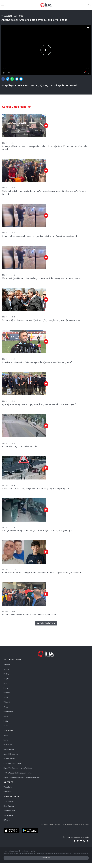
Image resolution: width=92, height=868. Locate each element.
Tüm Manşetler (9, 811)
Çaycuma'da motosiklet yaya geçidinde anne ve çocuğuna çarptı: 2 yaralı (36, 489)
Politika (6, 674)
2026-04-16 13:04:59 (9, 611)
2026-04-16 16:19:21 (9, 275)
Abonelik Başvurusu (11, 754)
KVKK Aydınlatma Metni (12, 763)
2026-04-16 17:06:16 (9, 143)
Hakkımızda (8, 745)
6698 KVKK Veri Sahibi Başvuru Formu (18, 773)
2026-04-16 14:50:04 (9, 443)
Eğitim (6, 721)
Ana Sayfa (7, 664)
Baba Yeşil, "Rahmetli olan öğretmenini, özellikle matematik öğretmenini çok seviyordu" (42, 573)
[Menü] (3, 5)
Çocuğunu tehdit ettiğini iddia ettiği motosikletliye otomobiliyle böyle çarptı (37, 530)
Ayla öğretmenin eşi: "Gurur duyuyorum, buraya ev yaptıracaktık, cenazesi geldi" (39, 404)
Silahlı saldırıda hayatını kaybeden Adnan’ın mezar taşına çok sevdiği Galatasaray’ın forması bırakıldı (44, 193)
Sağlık (6, 697)
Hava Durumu (9, 806)
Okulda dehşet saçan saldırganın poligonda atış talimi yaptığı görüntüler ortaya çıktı (40, 236)
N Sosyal (7, 820)
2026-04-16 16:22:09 (9, 233)
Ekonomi (7, 693)
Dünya (6, 688)
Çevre (6, 707)
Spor (5, 683)
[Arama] (89, 5)
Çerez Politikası (9, 759)
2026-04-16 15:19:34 (9, 359)
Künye (6, 740)
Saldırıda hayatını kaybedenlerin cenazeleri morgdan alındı (29, 615)
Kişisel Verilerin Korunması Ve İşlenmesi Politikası (22, 778)
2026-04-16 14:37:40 (9, 485)
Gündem (7, 669)
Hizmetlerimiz (9, 749)
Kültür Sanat (8, 712)
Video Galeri (8, 787)
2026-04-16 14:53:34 (9, 401)
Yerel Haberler (9, 801)
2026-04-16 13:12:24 (9, 569)
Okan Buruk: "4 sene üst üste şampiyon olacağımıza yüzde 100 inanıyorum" (37, 362)
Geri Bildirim (46, 858)
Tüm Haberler (9, 815)
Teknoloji (7, 702)
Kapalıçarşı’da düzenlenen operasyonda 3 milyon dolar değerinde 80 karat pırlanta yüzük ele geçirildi (45, 148)
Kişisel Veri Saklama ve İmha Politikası (18, 768)
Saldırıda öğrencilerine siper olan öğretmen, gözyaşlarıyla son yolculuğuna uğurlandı (41, 320)
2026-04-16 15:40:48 (9, 317)
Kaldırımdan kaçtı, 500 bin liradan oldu (19, 446)
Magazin (7, 716)
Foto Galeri (7, 792)
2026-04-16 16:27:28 (9, 188)
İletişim (6, 735)
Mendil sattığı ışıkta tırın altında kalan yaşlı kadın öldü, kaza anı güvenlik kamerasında (41, 278)
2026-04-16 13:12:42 (9, 527)
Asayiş (6, 679)
